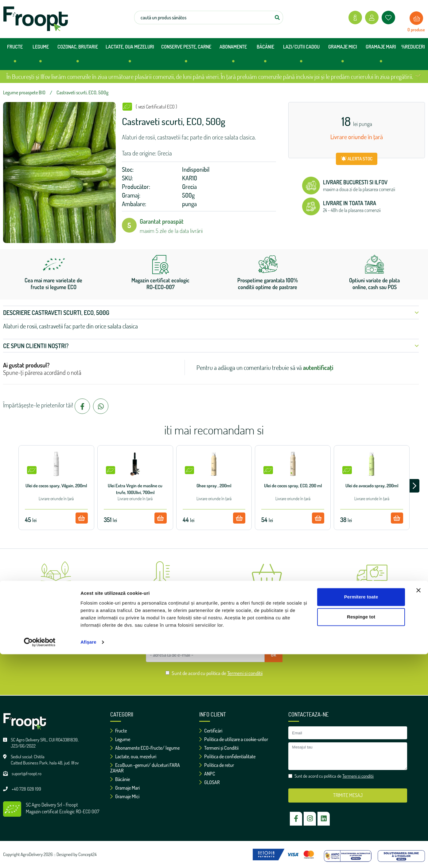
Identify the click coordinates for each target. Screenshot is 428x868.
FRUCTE (15, 56)
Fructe (119, 731)
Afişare (88, 856)
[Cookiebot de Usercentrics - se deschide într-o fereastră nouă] (40, 856)
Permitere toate (361, 811)
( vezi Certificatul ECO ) (156, 107)
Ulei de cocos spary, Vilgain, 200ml (56, 486)
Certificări (211, 731)
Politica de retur (217, 765)
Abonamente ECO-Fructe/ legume (145, 748)
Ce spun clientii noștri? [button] (211, 346)
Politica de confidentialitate (227, 756)
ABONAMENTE (233, 56)
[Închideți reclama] (418, 804)
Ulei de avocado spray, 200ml (372, 486)
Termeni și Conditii (219, 748)
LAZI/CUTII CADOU (301, 56)
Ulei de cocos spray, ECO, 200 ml (293, 486)
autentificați (318, 367)
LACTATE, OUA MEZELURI (130, 56)
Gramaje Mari (125, 788)
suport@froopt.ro (27, 774)
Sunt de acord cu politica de (217, 673)
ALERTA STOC (357, 159)
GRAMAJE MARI (381, 56)
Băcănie (120, 779)
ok (274, 654)
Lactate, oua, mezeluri (133, 756)
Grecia (189, 187)
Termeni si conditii (245, 673)
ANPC (207, 774)
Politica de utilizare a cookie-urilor (234, 739)
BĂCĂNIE (265, 56)
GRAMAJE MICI (343, 56)
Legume (120, 739)
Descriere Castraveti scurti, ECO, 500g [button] (211, 312)
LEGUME (41, 56)
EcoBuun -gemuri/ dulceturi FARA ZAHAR (145, 768)
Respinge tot (361, 831)
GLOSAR (210, 782)
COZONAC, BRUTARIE (78, 56)
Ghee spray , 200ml (214, 486)
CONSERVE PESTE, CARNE (186, 56)
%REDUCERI (413, 47)
